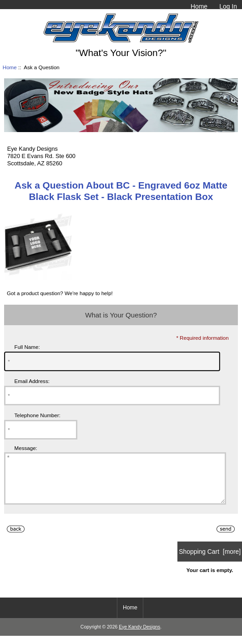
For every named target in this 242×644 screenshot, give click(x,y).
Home (199, 6)
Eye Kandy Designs (139, 636)
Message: (26, 448)
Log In (228, 6)
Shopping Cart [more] (210, 561)
